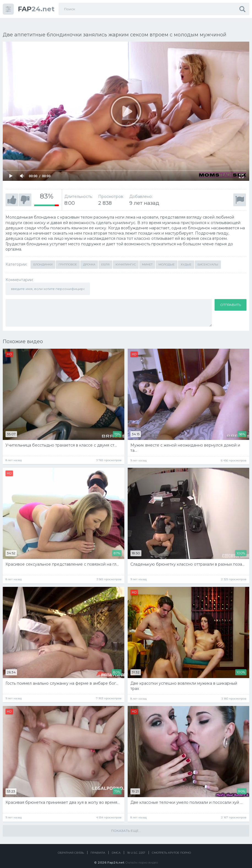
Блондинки (43, 258)
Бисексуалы (208, 258)
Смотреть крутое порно (171, 847)
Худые (186, 258)
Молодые (167, 258)
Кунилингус (126, 258)
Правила (98, 847)
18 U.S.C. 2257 (136, 847)
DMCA (116, 847)
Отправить (231, 299)
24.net (36, 9)
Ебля (105, 258)
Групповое (68, 258)
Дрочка (89, 258)
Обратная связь (71, 847)
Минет (147, 258)
